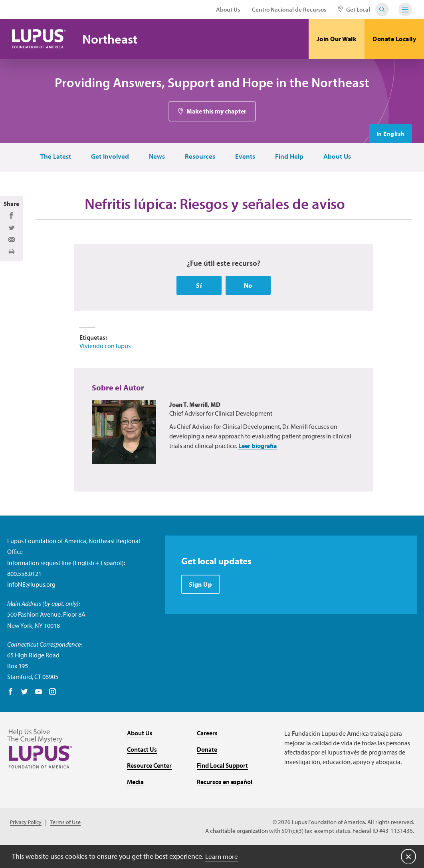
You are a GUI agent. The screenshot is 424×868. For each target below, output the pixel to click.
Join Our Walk (337, 39)
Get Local (354, 9)
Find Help (289, 158)
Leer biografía (258, 468)
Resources (198, 158)
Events (244, 158)
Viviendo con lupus (105, 368)
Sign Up (201, 607)
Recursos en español (225, 804)
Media (135, 804)
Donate (207, 772)
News (155, 158)
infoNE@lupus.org (31, 607)
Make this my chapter (216, 112)
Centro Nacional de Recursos (289, 9)
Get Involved (107, 158)
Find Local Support (222, 788)
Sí (199, 308)
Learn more (223, 856)
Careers (207, 755)
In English (389, 135)
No (248, 308)
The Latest (51, 158)
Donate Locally (394, 39)
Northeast (114, 39)
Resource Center (149, 788)
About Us (228, 9)
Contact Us (142, 772)
